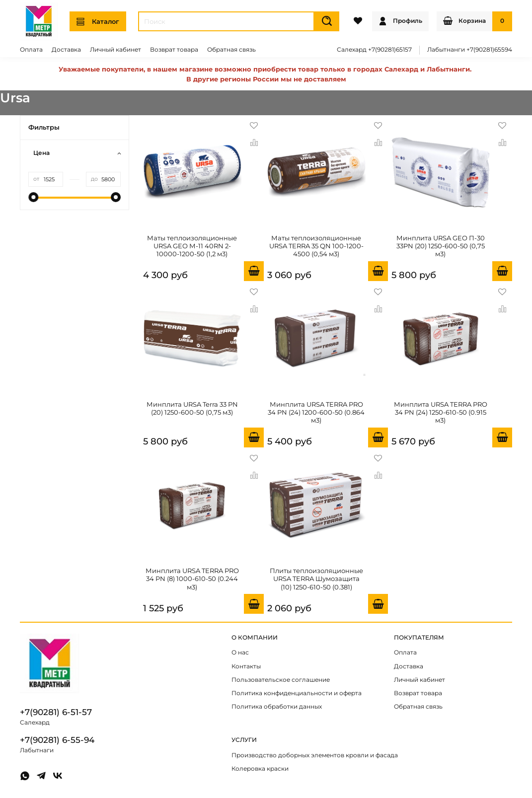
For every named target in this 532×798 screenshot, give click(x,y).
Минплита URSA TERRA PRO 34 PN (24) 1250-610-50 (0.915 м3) (441, 412)
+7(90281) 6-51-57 (56, 712)
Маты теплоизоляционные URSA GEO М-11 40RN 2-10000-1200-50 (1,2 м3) (192, 246)
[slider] (33, 197)
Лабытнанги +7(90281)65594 (470, 50)
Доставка (66, 50)
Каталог (98, 22)
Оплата (31, 50)
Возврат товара (174, 50)
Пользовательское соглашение (281, 680)
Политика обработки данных (277, 707)
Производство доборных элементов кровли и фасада (315, 755)
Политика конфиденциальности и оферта (297, 693)
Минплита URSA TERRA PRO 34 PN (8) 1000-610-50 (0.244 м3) (192, 579)
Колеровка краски (260, 769)
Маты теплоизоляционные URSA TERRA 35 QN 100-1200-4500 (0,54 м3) (316, 246)
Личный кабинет (115, 50)
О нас (240, 653)
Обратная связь (231, 50)
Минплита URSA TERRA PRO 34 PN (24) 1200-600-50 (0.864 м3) (316, 412)
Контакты (246, 666)
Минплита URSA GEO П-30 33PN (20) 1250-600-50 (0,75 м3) (441, 246)
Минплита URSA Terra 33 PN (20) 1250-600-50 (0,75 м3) (192, 408)
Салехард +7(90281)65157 (374, 50)
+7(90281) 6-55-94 (57, 740)
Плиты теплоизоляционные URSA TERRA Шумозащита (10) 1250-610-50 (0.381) (316, 579)
